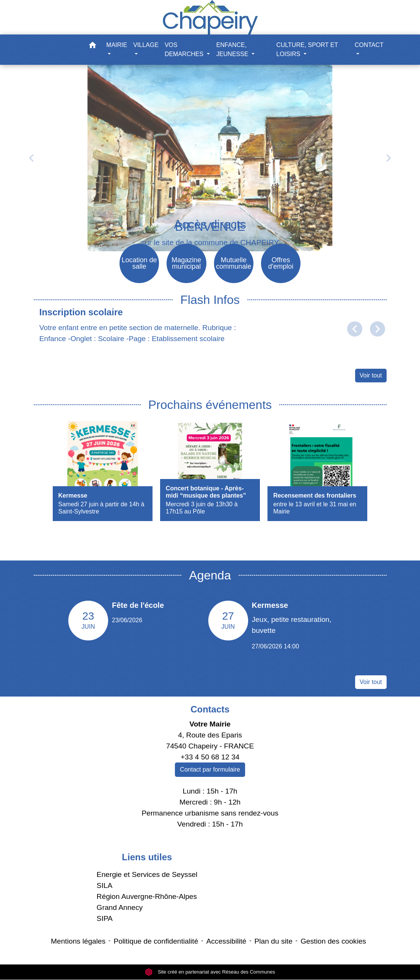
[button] (93, 46)
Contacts (210, 710)
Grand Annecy (120, 907)
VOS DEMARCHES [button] (185, 49)
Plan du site (274, 942)
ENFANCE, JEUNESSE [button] (233, 49)
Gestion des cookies (333, 942)
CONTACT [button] (369, 45)
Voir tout (371, 375)
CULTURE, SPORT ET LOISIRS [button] (307, 49)
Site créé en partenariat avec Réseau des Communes (210, 972)
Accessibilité (227, 942)
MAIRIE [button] (117, 45)
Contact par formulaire (210, 770)
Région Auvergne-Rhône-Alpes (147, 897)
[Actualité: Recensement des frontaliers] (317, 471)
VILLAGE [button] (146, 45)
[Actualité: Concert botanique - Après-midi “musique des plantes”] (210, 471)
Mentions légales (78, 942)
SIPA (105, 918)
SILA (105, 886)
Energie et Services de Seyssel (147, 875)
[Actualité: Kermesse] (103, 471)
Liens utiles (147, 857)
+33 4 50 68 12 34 (210, 757)
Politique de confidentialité (156, 942)
